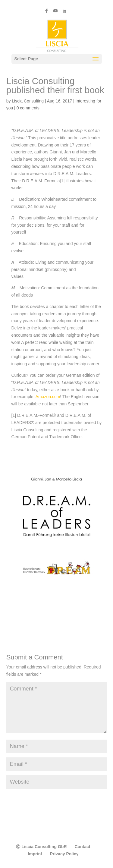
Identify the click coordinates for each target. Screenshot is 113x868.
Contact (82, 847)
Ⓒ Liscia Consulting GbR (41, 847)
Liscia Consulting (28, 101)
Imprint (35, 854)
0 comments (28, 108)
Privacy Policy (64, 854)
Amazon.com (48, 397)
